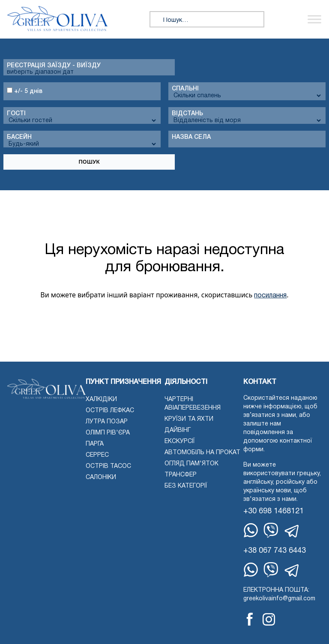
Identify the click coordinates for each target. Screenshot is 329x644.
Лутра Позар (107, 422)
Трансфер (181, 475)
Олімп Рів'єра (108, 433)
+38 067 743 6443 (275, 551)
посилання (270, 296)
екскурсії (179, 442)
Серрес (97, 455)
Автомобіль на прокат (202, 453)
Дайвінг (178, 430)
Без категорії (186, 486)
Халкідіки (101, 400)
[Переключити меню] (314, 19)
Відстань (187, 114)
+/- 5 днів (25, 91)
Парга (95, 444)
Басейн (19, 137)
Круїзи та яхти (189, 419)
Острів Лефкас (110, 411)
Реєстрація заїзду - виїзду (54, 66)
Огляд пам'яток (191, 464)
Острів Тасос (108, 466)
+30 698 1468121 (274, 511)
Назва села (191, 137)
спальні (185, 89)
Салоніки (101, 478)
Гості (16, 114)
